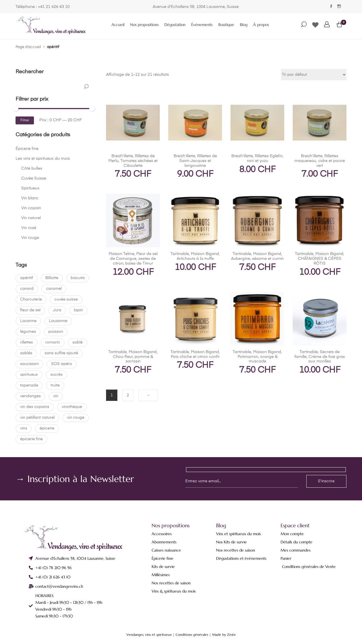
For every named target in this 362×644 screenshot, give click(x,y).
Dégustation (175, 25)
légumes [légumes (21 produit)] (28, 332)
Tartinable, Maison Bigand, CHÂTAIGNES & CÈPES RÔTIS (320, 259)
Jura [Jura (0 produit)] (57, 310)
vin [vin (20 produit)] (56, 396)
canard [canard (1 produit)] (27, 289)
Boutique (226, 25)
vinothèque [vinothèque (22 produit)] (72, 407)
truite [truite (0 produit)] (55, 385)
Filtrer (25, 120)
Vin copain (31, 208)
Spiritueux (30, 188)
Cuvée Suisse (34, 178)
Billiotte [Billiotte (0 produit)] (52, 278)
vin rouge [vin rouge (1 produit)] (76, 418)
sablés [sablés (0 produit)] (26, 353)
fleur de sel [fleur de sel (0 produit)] (30, 310)
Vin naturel (31, 218)
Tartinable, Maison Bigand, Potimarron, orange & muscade (257, 357)
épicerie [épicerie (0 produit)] (47, 428)
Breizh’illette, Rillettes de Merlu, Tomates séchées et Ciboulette (133, 161)
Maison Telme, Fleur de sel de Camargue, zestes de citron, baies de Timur (133, 259)
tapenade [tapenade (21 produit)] (29, 385)
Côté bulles (32, 168)
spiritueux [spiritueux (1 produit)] (29, 375)
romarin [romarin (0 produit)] (53, 342)
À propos (261, 25)
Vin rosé (29, 228)
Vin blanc (30, 198)
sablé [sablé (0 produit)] (77, 342)
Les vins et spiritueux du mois (43, 159)
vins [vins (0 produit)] (24, 428)
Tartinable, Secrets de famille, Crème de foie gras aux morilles (320, 357)
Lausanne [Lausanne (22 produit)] (58, 321)
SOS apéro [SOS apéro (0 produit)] (62, 364)
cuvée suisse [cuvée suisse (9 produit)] (66, 299)
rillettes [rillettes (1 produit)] (26, 342)
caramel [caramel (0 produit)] (54, 289)
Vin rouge (30, 238)
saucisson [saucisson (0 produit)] (29, 364)
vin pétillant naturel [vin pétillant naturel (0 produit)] (37, 418)
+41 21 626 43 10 (54, 7)
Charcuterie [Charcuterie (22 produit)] (31, 299)
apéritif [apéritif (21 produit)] (26, 278)
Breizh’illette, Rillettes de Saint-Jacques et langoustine (195, 161)
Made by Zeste (224, 635)
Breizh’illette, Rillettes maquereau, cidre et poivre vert (320, 161)
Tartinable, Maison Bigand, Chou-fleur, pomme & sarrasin (133, 357)
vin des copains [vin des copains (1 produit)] (35, 407)
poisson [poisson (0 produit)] (56, 332)
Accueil (118, 25)
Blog (244, 25)
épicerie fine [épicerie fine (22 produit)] (31, 439)
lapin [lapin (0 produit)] (78, 310)
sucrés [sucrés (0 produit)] (56, 375)
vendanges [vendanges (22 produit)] (30, 396)
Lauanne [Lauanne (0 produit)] (28, 321)
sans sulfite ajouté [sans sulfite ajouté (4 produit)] (61, 353)
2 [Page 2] (128, 395)
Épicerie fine (27, 149)
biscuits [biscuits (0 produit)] (78, 278)
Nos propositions (144, 25)
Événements (202, 25)
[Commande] (314, 75)
